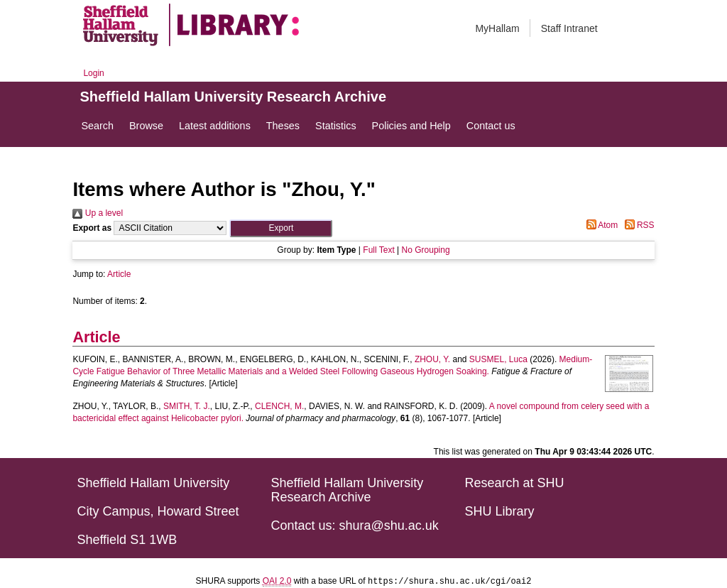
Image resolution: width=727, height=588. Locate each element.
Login (93, 73)
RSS (638, 225)
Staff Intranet (569, 28)
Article (119, 274)
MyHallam (497, 28)
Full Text (378, 250)
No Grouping (426, 250)
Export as (92, 228)
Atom (600, 225)
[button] (281, 228)
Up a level (98, 213)
